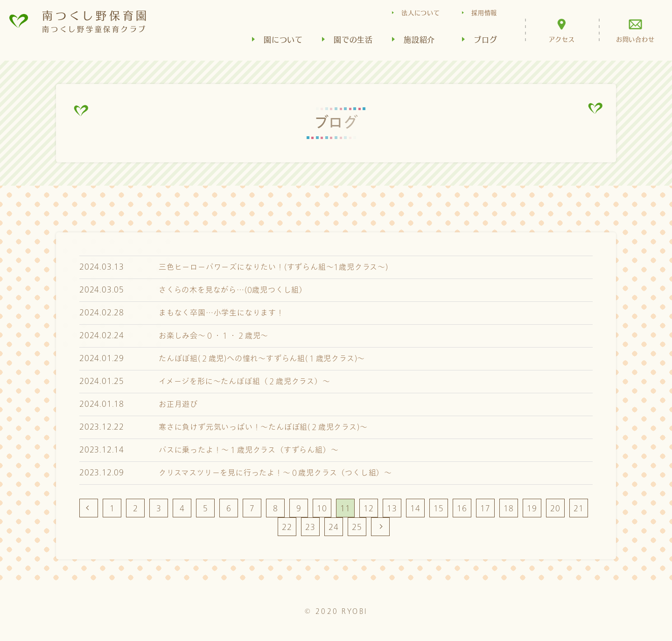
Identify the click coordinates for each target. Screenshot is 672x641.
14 (415, 508)
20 (555, 508)
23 (310, 527)
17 (485, 508)
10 (322, 508)
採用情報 (484, 12)
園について (283, 39)
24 (334, 527)
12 (369, 508)
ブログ (485, 39)
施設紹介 (419, 39)
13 (392, 508)
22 (287, 527)
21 (579, 508)
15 (439, 508)
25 (357, 527)
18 (509, 508)
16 (462, 508)
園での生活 (353, 39)
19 (532, 508)
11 (345, 508)
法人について (421, 12)
